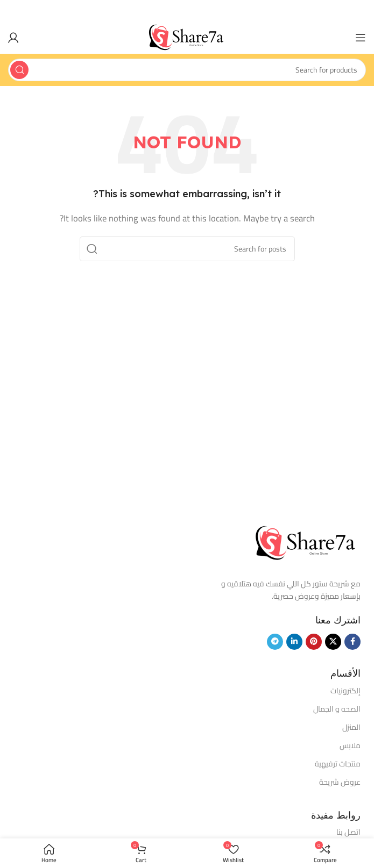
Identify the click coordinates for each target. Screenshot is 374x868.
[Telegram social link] (275, 642)
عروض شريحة (340, 782)
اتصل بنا (348, 832)
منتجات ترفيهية (338, 764)
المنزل (351, 727)
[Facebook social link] (352, 642)
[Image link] (307, 543)
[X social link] (333, 642)
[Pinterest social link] (314, 642)
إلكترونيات (345, 691)
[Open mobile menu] (361, 38)
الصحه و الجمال (337, 709)
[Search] (187, 70)
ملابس (350, 745)
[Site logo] (187, 37)
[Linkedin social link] (294, 642)
